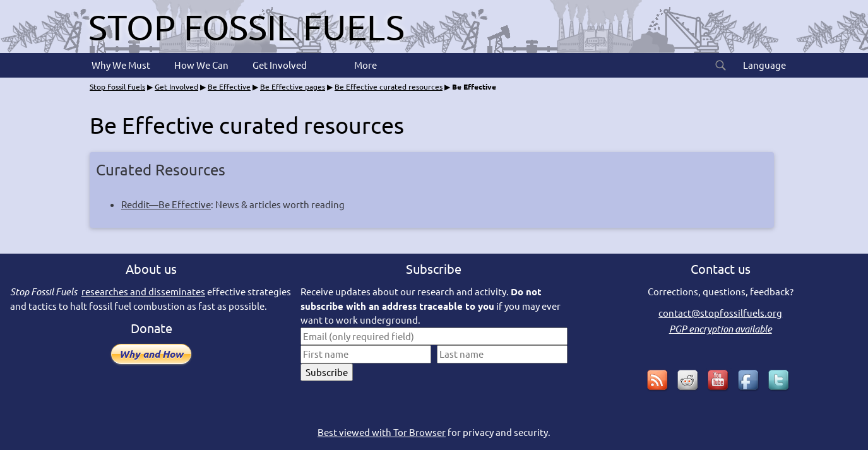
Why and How (151, 354)
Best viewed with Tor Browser (382, 432)
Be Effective (229, 86)
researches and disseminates (143, 291)
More (365, 65)
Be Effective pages (293, 86)
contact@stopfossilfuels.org (720, 313)
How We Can (200, 65)
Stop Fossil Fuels (247, 26)
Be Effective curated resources (389, 86)
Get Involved (279, 65)
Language (764, 65)
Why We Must (120, 65)
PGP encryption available (721, 329)
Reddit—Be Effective (166, 204)
